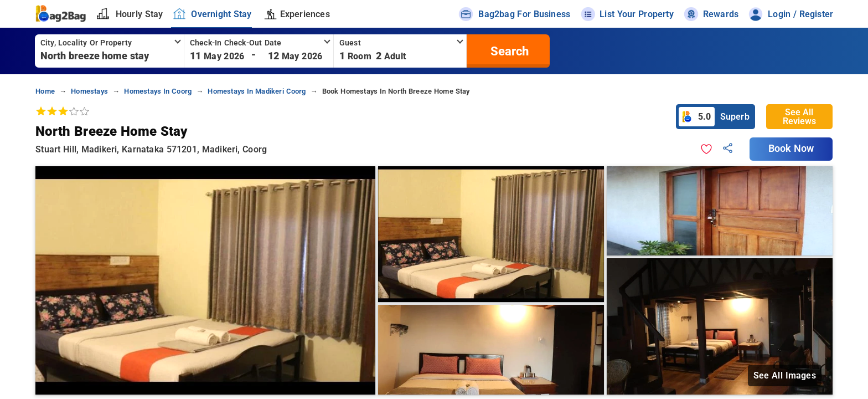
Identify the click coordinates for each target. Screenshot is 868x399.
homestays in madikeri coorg (257, 91)
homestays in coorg (158, 91)
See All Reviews (799, 117)
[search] (508, 51)
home (45, 91)
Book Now (791, 149)
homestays (89, 91)
